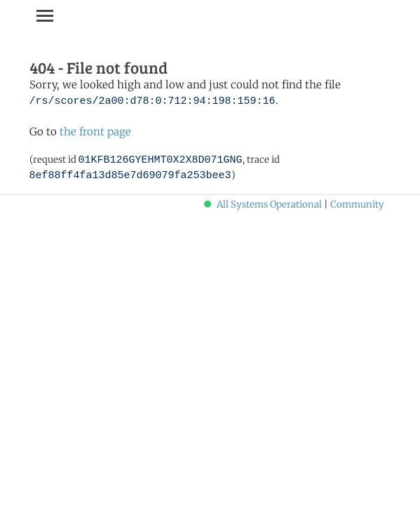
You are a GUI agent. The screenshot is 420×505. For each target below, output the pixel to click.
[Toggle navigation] (45, 15)
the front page (95, 132)
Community (357, 204)
